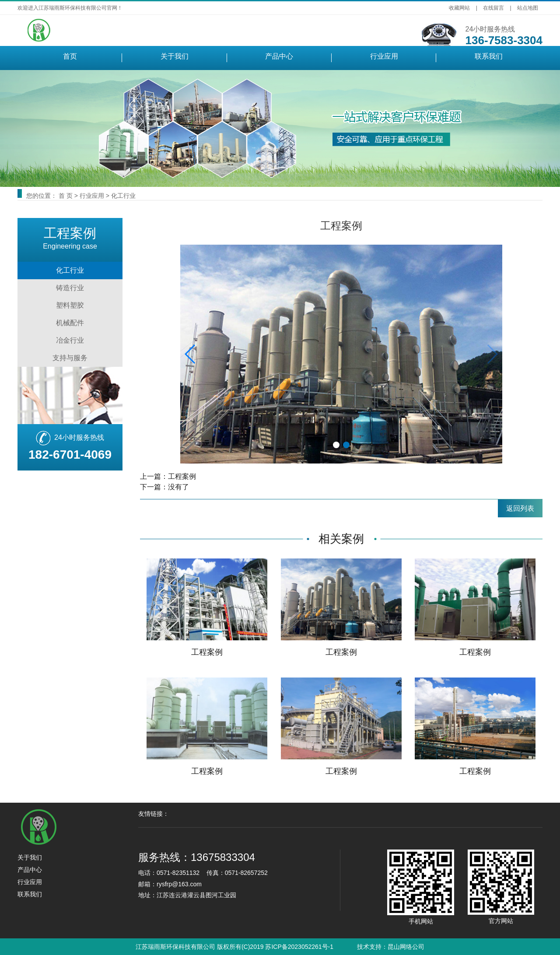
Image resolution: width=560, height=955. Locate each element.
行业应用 (384, 56)
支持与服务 (70, 358)
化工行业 (123, 196)
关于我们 (175, 56)
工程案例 (182, 476)
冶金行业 (70, 340)
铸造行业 (70, 288)
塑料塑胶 (70, 305)
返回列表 (520, 508)
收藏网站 (459, 8)
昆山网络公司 (406, 947)
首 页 (66, 196)
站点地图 (528, 8)
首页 (70, 56)
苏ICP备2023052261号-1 (299, 947)
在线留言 (493, 8)
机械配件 (70, 323)
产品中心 (279, 56)
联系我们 (489, 56)
